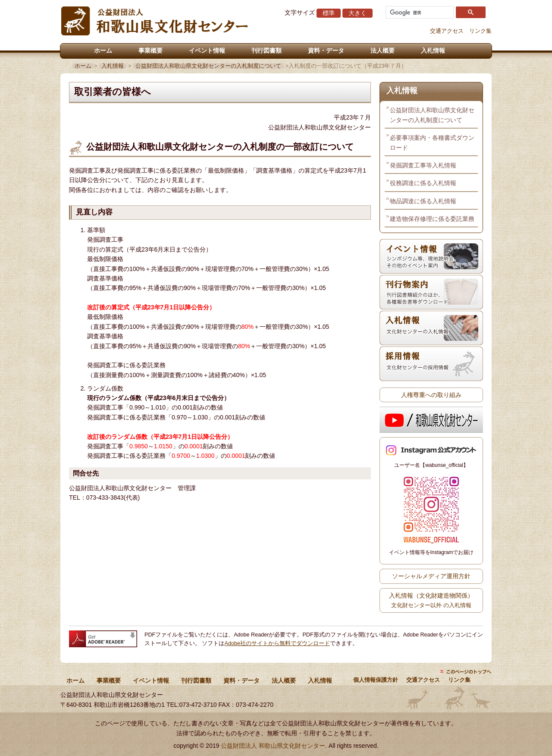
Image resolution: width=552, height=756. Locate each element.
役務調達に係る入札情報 (423, 183)
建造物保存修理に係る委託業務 (432, 219)
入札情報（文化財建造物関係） (431, 600)
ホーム (103, 50)
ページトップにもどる (466, 671)
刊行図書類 (267, 50)
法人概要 (383, 50)
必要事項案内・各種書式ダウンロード (432, 142)
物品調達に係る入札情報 (423, 201)
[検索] (419, 13)
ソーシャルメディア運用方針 (431, 576)
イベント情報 (207, 50)
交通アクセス (447, 31)
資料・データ (326, 50)
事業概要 (151, 50)
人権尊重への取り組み (431, 395)
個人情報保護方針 (376, 680)
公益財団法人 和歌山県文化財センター (273, 746)
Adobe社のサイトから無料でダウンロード (277, 643)
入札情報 (433, 50)
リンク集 (480, 31)
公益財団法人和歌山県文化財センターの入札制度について (208, 66)
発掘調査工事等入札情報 (423, 165)
